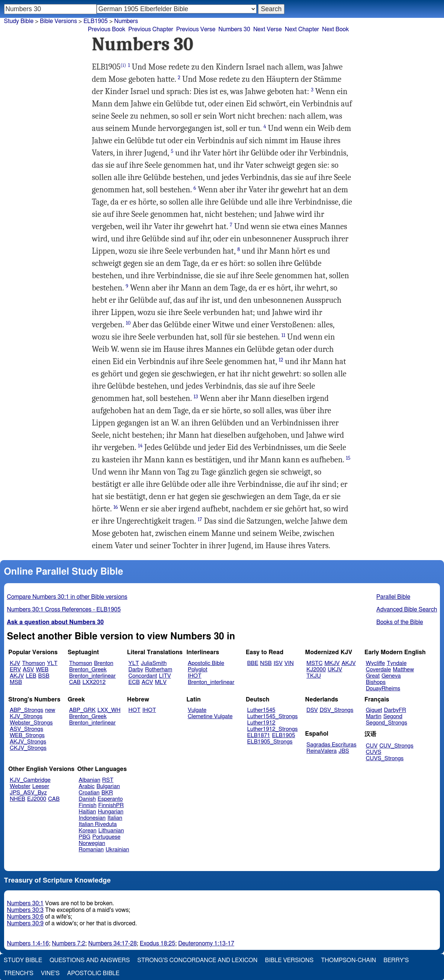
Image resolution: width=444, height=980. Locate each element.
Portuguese (106, 837)
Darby (136, 670)
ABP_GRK (82, 710)
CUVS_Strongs (385, 759)
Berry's (396, 960)
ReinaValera (321, 751)
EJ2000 (37, 799)
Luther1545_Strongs (273, 716)
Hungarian (111, 812)
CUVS (374, 752)
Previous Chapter (151, 29)
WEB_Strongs (27, 735)
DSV (312, 710)
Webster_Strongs (31, 723)
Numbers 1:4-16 (28, 944)
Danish (87, 799)
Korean (88, 831)
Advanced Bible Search (407, 610)
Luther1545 (261, 710)
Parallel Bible (393, 597)
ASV (28, 670)
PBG (85, 837)
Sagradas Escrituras (331, 745)
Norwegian (92, 843)
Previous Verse (196, 29)
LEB (31, 676)
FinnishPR (111, 805)
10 (128, 323)
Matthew (403, 670)
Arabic (87, 786)
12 (281, 360)
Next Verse (268, 29)
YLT (52, 663)
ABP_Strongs (26, 710)
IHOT (195, 676)
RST (108, 780)
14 (140, 446)
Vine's (50, 973)
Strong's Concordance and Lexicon (197, 960)
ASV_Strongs (26, 729)
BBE (253, 663)
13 (196, 397)
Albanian (90, 780)
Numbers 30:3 (25, 910)
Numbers (126, 21)
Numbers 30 (234, 29)
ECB (134, 682)
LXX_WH (109, 710)
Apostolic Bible (93, 973)
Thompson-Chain (348, 960)
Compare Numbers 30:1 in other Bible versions (67, 597)
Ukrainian (117, 850)
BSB (44, 676)
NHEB (17, 799)
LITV (165, 676)
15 (348, 458)
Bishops (376, 682)
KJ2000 (316, 670)
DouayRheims (383, 689)
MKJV (332, 663)
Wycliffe (375, 663)
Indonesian (92, 818)
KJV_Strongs (26, 716)
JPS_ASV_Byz (28, 793)
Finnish (88, 805)
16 (116, 507)
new (50, 710)
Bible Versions (58, 21)
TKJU (314, 676)
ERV (15, 670)
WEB (42, 670)
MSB (16, 682)
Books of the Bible (400, 622)
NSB (266, 663)
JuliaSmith (154, 663)
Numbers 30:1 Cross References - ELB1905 (64, 610)
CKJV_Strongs (28, 748)
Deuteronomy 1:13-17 (206, 944)
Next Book (335, 29)
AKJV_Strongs (28, 742)
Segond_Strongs (387, 723)
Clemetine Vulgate (210, 716)
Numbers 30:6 (25, 917)
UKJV (335, 670)
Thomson (33, 663)
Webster (20, 786)
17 (200, 519)
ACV (147, 682)
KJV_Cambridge (30, 780)
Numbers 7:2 (68, 944)
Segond (393, 716)
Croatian (89, 793)
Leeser (41, 786)
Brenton (104, 663)
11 (283, 335)
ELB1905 (284, 735)
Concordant (143, 676)
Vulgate (197, 710)
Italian (115, 818)
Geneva (391, 676)
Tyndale (397, 663)
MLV (160, 682)
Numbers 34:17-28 (112, 944)
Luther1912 (261, 723)
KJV (15, 663)
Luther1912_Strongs (273, 729)
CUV (372, 746)
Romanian (91, 850)
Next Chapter (302, 29)
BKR (107, 793)
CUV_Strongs (396, 746)
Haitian (88, 812)
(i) (123, 65)
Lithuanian (111, 831)
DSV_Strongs (337, 710)
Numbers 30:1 (25, 903)
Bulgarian (108, 786)
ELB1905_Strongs (270, 742)
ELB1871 (259, 735)
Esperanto (110, 799)
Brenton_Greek (88, 670)
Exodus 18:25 (157, 944)
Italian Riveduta (98, 824)
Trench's (19, 973)
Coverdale (379, 670)
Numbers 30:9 (25, 923)
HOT (134, 710)
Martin (374, 716)
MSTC (314, 663)
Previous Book (107, 29)
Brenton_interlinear (92, 676)
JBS (344, 751)
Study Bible (19, 21)
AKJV (17, 676)
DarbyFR (395, 710)
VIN (289, 663)
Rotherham (159, 670)
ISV (278, 663)
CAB (75, 682)
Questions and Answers (90, 960)
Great (373, 676)
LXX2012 (94, 682)
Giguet (374, 710)
